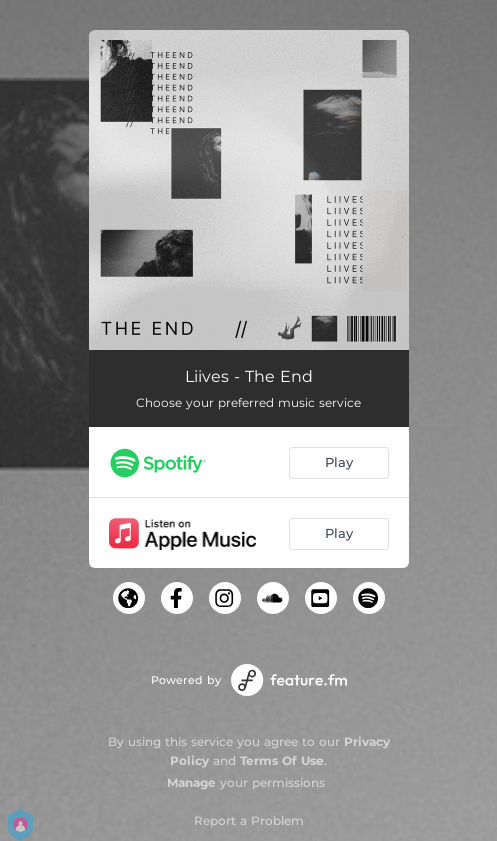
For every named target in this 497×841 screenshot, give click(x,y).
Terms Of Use (282, 760)
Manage (191, 782)
